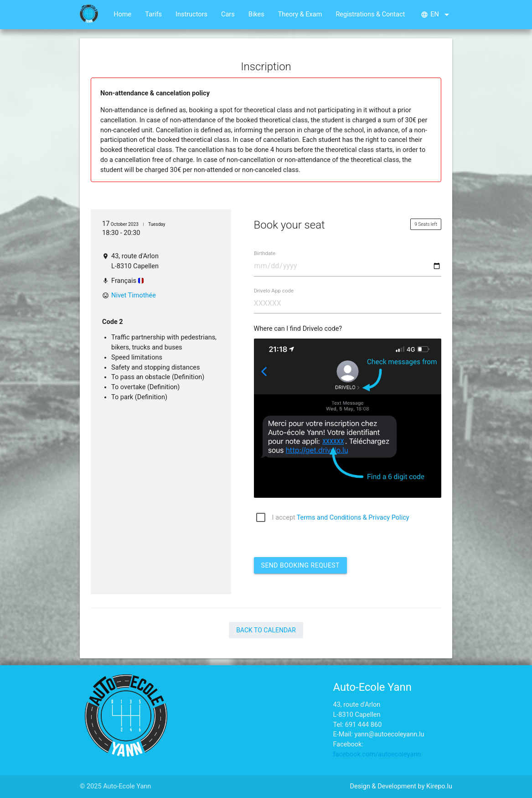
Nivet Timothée (134, 295)
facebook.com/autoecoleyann (377, 754)
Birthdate (265, 254)
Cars (228, 14)
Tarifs (153, 14)
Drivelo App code (274, 291)
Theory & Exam (300, 14)
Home (122, 14)
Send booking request (300, 565)
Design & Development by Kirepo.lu (401, 786)
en (436, 15)
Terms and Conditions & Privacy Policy (353, 518)
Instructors (191, 14)
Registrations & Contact (370, 14)
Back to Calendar (266, 630)
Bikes (256, 14)
